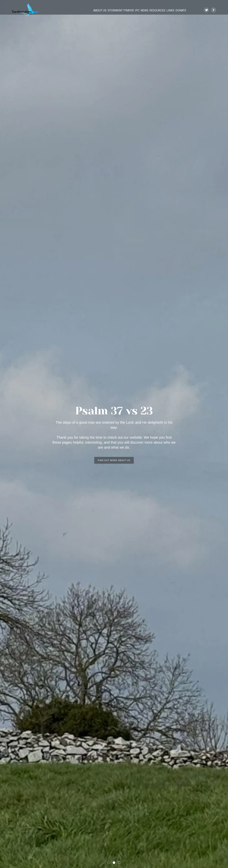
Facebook (214, 10)
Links (168, 10)
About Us (82, 10)
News (135, 10)
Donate (181, 10)
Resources (151, 10)
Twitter (207, 10)
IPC (124, 10)
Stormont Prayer (105, 10)
